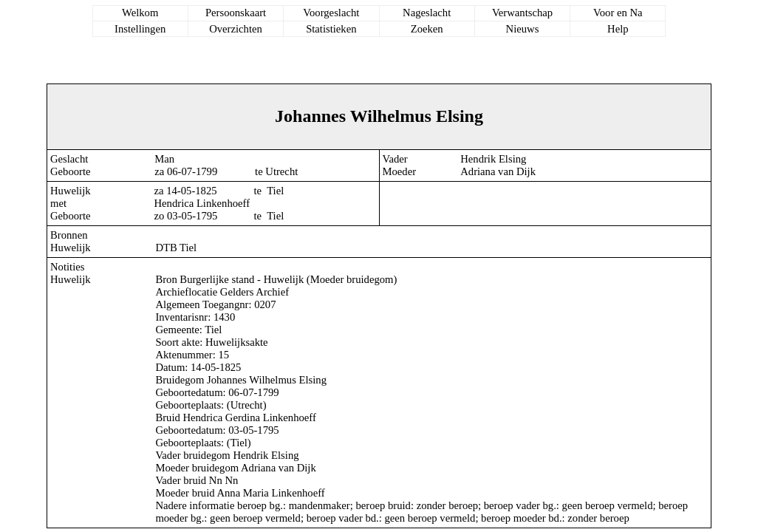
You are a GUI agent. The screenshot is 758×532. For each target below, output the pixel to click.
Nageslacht (427, 13)
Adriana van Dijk (498, 171)
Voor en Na (618, 13)
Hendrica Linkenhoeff (202, 203)
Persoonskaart (236, 13)
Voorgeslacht (331, 13)
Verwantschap (522, 13)
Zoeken (427, 29)
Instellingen (140, 29)
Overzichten (236, 29)
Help (618, 29)
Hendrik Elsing (493, 159)
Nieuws (523, 29)
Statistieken (331, 29)
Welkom (140, 13)
